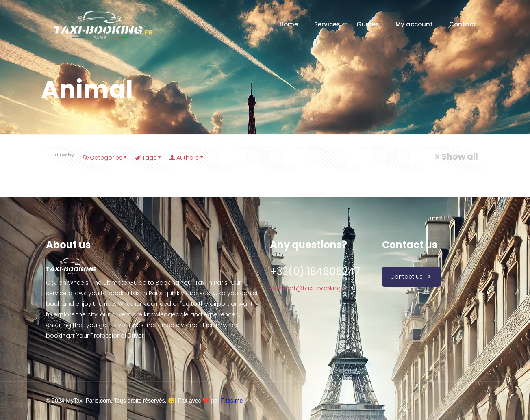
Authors (187, 158)
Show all (455, 157)
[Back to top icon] (481, 396)
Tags (149, 158)
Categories (105, 158)
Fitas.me (232, 401)
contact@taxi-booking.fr (309, 288)
